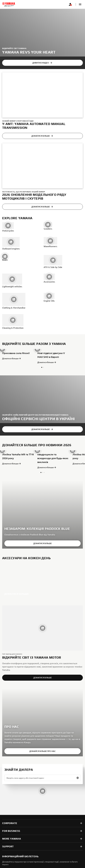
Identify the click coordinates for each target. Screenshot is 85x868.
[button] (80, 4)
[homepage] (9, 4)
